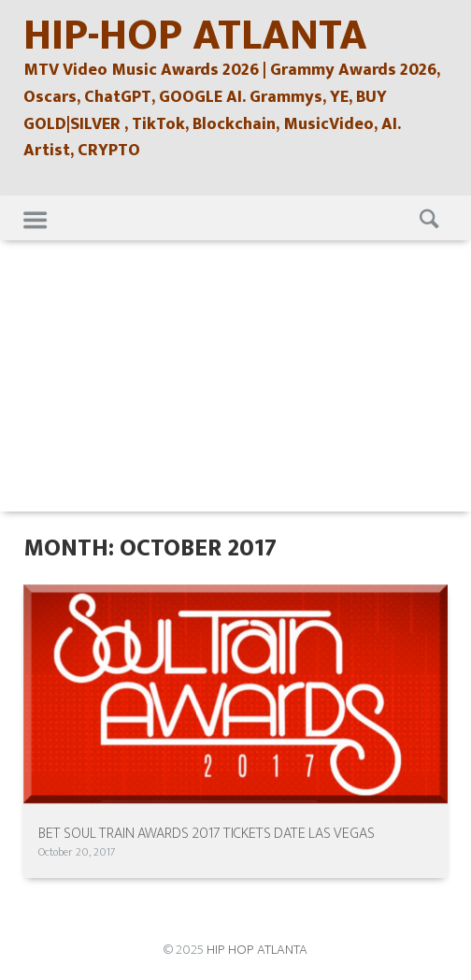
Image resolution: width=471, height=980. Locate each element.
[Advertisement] (235, 381)
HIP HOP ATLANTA (257, 950)
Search (428, 218)
